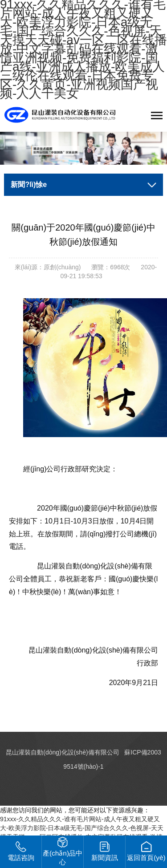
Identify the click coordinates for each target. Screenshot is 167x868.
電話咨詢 (21, 851)
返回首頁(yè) (146, 851)
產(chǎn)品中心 (63, 851)
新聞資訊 (105, 851)
